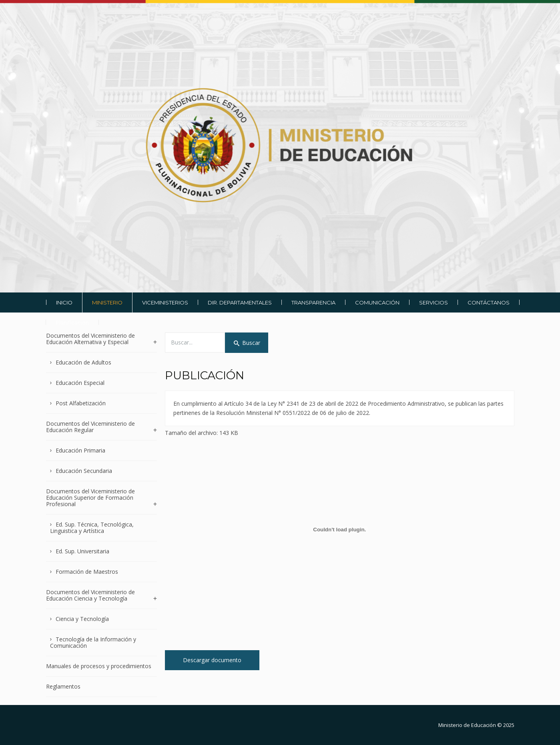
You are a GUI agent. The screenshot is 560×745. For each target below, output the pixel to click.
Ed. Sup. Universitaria (82, 551)
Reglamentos (63, 686)
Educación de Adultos (83, 362)
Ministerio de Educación (467, 725)
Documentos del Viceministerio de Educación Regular (90, 427)
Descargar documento (212, 660)
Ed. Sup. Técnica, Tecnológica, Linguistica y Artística (92, 528)
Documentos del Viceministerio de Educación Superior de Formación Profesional (90, 498)
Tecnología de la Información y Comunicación (93, 642)
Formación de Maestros (87, 572)
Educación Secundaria (84, 471)
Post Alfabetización (81, 403)
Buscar (247, 343)
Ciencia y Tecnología (82, 619)
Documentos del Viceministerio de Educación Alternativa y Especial (90, 339)
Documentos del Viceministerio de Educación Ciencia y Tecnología (90, 595)
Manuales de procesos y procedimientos (99, 666)
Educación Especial (80, 383)
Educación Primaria (80, 450)
